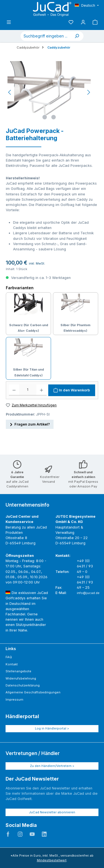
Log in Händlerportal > (52, 728)
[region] (49, 92)
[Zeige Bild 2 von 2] (54, 117)
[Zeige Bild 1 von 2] (45, 117)
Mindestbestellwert (52, 860)
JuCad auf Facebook (8, 834)
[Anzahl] (28, 390)
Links (11, 649)
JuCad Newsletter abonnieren (52, 812)
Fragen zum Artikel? (30, 424)
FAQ (9, 657)
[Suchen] (77, 36)
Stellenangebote (18, 671)
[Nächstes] (88, 92)
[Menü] (9, 22)
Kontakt (12, 664)
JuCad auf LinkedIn (44, 834)
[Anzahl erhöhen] (41, 390)
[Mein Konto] (83, 22)
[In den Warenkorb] (72, 390)
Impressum (14, 700)
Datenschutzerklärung (23, 685)
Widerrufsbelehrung (21, 678)
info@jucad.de (88, 593)
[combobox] (45, 36)
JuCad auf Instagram (20, 834)
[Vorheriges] (10, 92)
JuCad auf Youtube (32, 834)
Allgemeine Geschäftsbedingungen (33, 692)
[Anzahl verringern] (14, 390)
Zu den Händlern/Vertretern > (52, 766)
